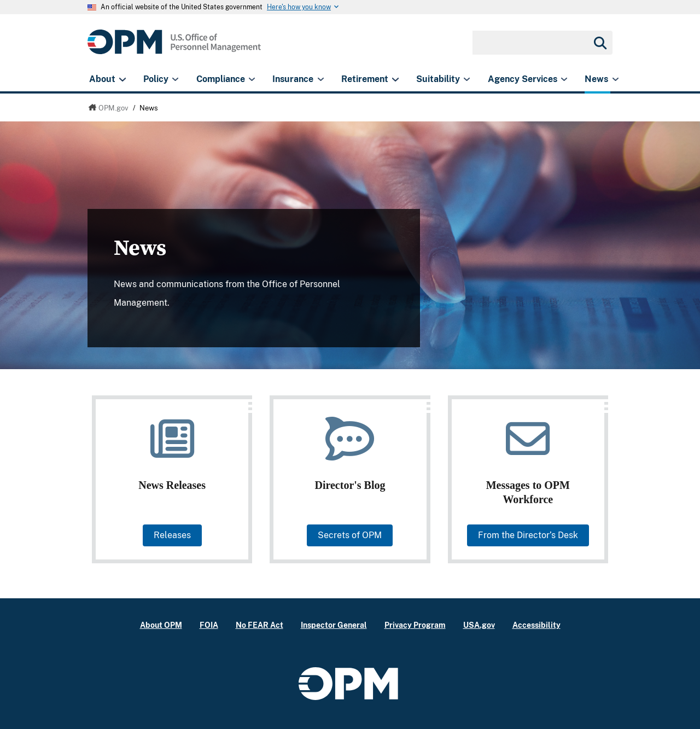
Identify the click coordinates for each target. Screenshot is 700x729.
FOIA (209, 625)
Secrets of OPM (350, 535)
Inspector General (334, 625)
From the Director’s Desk (528, 535)
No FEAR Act (259, 625)
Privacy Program (415, 625)
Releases (172, 535)
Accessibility (536, 625)
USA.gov (479, 625)
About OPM (161, 625)
